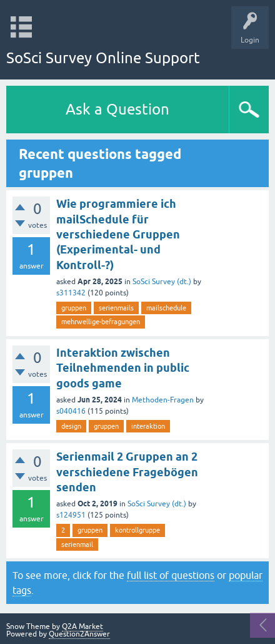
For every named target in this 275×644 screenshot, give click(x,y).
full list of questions (171, 575)
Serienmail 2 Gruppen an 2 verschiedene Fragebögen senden (127, 472)
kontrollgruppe (137, 530)
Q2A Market (82, 626)
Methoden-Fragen (163, 400)
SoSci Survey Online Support (103, 58)
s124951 (71, 515)
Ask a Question (117, 109)
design (71, 426)
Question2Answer (79, 634)
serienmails (116, 308)
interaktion (148, 426)
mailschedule (166, 308)
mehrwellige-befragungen (101, 322)
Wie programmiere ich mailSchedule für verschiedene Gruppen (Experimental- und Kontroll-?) (118, 234)
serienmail (77, 544)
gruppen (74, 308)
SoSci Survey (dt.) (162, 282)
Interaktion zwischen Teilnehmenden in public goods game (123, 368)
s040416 (71, 411)
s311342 (71, 293)
